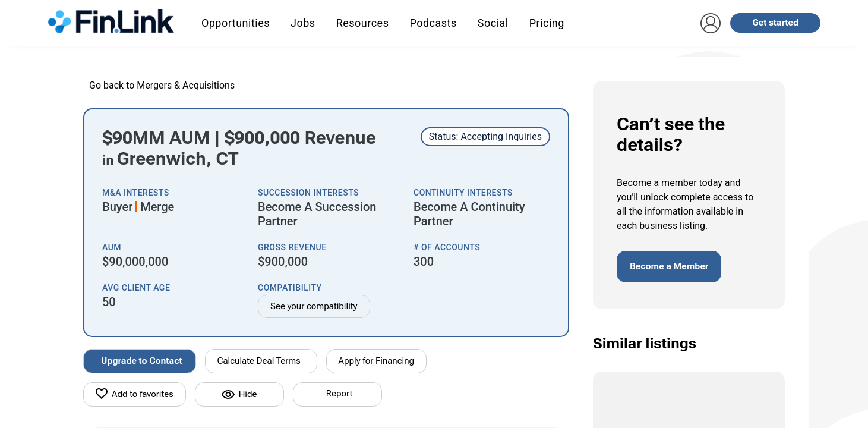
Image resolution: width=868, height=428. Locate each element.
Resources (363, 23)
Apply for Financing (377, 361)
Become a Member (669, 266)
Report (339, 394)
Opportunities (236, 23)
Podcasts (433, 23)
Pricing (547, 23)
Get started (775, 23)
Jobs (303, 23)
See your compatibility (314, 306)
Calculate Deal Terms (259, 361)
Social (493, 23)
